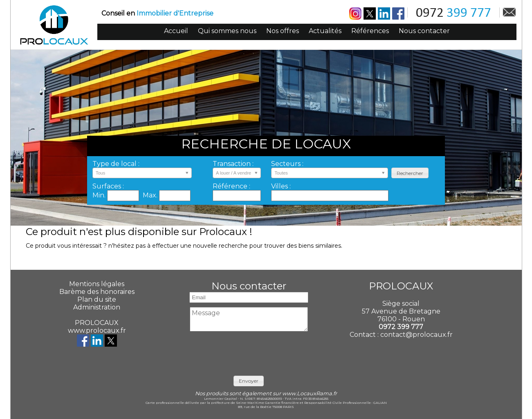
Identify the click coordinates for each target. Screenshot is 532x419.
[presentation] (249, 352)
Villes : (281, 186)
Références (370, 31)
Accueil (176, 31)
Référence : (231, 186)
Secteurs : (287, 164)
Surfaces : (108, 186)
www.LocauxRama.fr (310, 393)
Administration (97, 307)
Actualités (325, 31)
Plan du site (97, 299)
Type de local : (116, 164)
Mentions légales (97, 284)
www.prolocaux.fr (97, 330)
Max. (151, 195)
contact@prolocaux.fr (416, 335)
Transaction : (233, 164)
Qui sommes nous (227, 31)
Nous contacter (424, 31)
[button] (410, 173)
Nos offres (283, 31)
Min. (100, 195)
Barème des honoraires (97, 292)
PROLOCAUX (97, 323)
